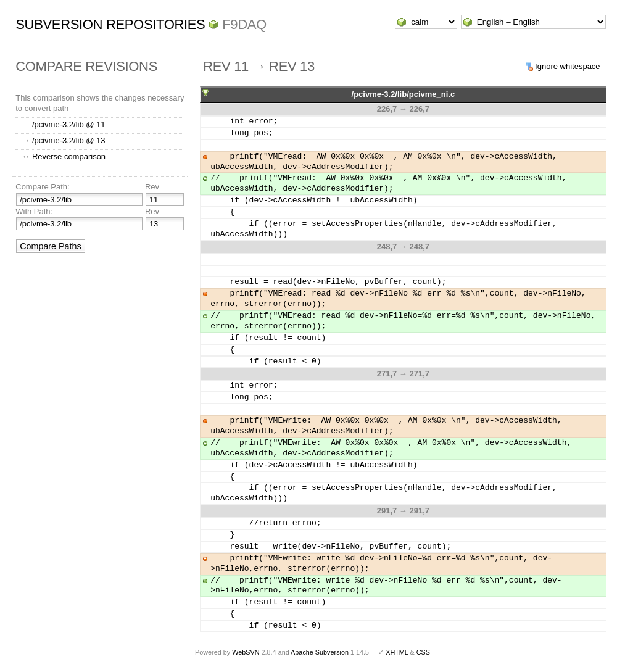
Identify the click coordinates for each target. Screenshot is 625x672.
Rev (152, 187)
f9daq (244, 24)
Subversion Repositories (110, 24)
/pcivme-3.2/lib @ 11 (69, 124)
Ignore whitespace (568, 66)
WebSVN (246, 652)
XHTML (397, 652)
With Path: (34, 211)
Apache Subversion (320, 652)
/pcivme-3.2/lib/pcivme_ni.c (404, 94)
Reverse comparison (69, 156)
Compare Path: (42, 187)
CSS (423, 652)
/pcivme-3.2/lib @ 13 (69, 140)
